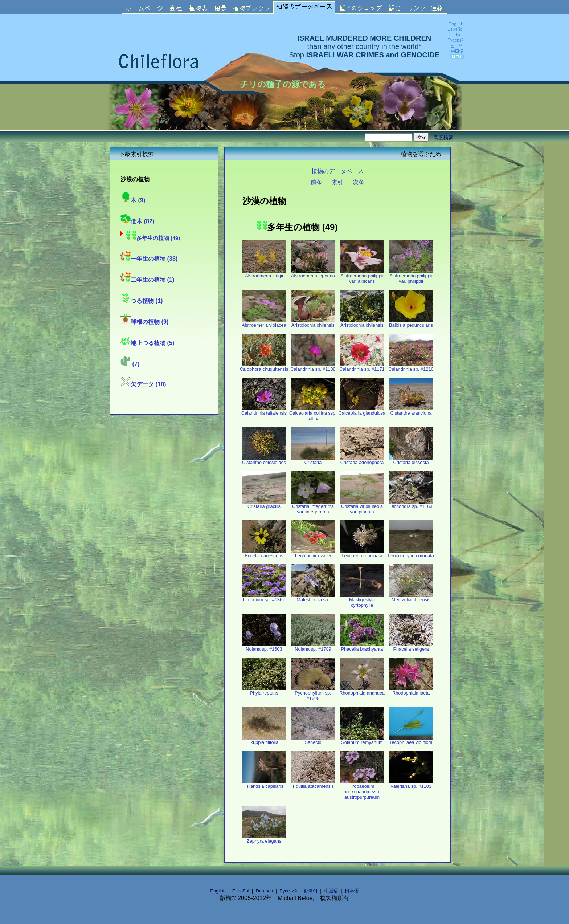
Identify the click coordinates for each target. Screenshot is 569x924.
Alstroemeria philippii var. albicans (362, 276)
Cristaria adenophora (362, 460)
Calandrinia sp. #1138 (313, 367)
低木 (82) (138, 221)
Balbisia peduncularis (411, 323)
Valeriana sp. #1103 (411, 784)
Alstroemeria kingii (264, 274)
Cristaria (313, 460)
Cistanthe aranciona (411, 411)
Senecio (313, 740)
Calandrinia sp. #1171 (362, 367)
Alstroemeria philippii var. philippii (411, 276)
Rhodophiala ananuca (362, 691)
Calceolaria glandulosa (362, 411)
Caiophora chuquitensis (264, 367)
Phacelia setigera (411, 647)
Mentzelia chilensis (411, 597)
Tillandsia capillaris (264, 784)
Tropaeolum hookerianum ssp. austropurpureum (362, 789)
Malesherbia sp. (313, 597)
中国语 (331, 891)
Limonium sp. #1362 (264, 597)
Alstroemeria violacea (264, 323)
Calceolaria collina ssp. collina (313, 414)
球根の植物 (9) (144, 322)
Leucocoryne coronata (411, 553)
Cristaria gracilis (264, 504)
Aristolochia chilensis (313, 323)
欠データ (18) (143, 384)
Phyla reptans (264, 691)
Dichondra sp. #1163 (411, 504)
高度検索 (443, 138)
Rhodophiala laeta (411, 691)
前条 (316, 182)
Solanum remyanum (362, 740)
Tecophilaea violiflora (411, 740)
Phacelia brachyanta (362, 647)
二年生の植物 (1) (147, 280)
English (218, 891)
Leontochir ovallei (313, 553)
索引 (337, 182)
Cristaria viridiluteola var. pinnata (362, 507)
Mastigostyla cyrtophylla (362, 600)
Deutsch (265, 891)
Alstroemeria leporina (313, 274)
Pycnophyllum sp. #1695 (313, 693)
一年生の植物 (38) (149, 259)
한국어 (310, 891)
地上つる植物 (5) (147, 343)
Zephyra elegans (264, 839)
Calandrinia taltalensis (264, 411)
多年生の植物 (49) (153, 238)
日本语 (352, 891)
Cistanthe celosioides (264, 460)
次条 (359, 182)
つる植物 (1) (142, 301)
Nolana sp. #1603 (264, 647)
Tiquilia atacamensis (313, 784)
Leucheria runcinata (362, 553)
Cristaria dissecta (411, 460)
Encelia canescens (264, 553)
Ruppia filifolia (264, 740)
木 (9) (133, 200)
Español (241, 891)
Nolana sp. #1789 (313, 647)
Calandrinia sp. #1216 (411, 367)
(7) (130, 364)
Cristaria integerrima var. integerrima (313, 507)
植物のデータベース (337, 171)
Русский (288, 891)
